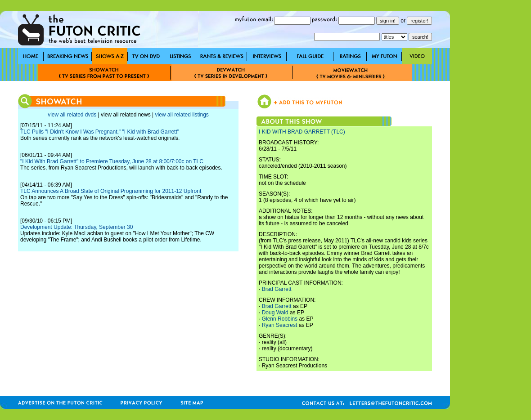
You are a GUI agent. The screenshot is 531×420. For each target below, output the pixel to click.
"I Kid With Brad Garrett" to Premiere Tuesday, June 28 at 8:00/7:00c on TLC (112, 161)
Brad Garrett (277, 289)
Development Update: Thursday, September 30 (76, 227)
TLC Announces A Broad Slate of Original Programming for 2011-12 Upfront (111, 191)
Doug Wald (275, 313)
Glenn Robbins (280, 319)
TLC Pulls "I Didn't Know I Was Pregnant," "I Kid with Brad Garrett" (100, 132)
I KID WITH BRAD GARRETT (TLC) (302, 132)
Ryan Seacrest (280, 325)
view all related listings (182, 115)
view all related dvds (72, 115)
